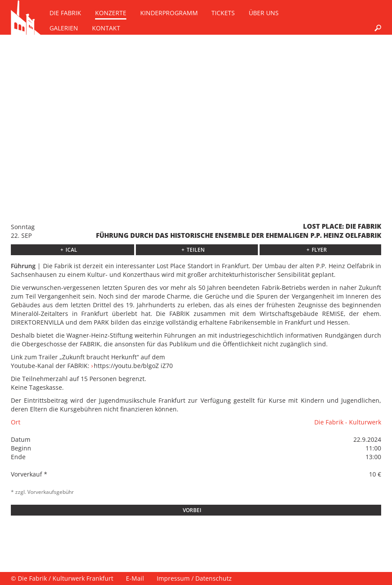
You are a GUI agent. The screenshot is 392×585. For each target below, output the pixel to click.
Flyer (319, 250)
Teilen (196, 250)
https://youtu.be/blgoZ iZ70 (133, 366)
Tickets (223, 13)
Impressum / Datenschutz (194, 578)
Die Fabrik (65, 13)
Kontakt (106, 28)
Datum (21, 439)
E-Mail (135, 578)
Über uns (264, 13)
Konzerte (111, 13)
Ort (16, 422)
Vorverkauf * (29, 474)
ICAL (71, 250)
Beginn (21, 448)
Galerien (64, 28)
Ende (18, 457)
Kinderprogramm (169, 13)
